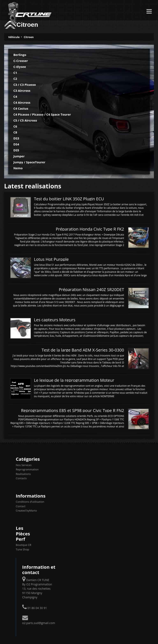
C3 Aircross (22, 91)
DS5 (16, 150)
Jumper (19, 156)
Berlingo (20, 55)
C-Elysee (20, 67)
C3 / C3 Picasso (25, 85)
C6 (15, 126)
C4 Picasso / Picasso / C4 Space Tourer (42, 114)
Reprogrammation (27, 469)
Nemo (18, 168)
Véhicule (14, 37)
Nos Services (24, 465)
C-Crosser (21, 61)
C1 (15, 73)
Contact (21, 506)
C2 (15, 79)
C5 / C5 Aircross (25, 120)
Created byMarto (26, 511)
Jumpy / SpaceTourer (29, 162)
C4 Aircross (22, 102)
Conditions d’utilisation (30, 502)
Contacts (21, 478)
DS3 (16, 138)
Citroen (29, 37)
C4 (15, 96)
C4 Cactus (21, 108)
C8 (15, 132)
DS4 (16, 144)
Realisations (23, 474)
